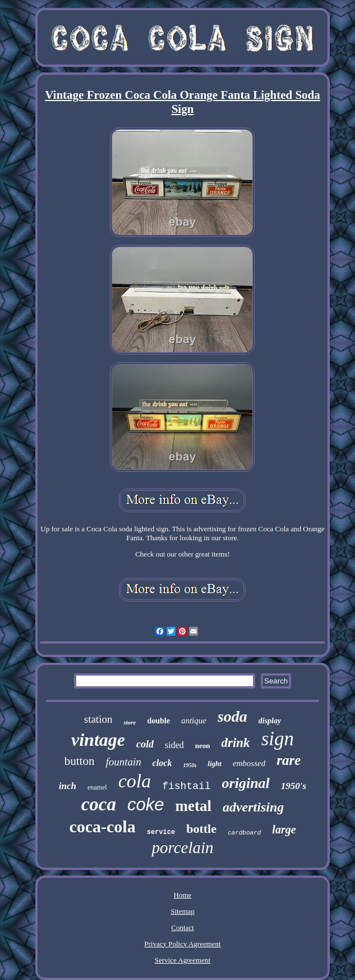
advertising (253, 807)
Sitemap (183, 911)
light (215, 764)
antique (194, 721)
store (130, 722)
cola (135, 781)
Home (183, 895)
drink (235, 743)
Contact (182, 927)
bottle (201, 829)
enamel (97, 787)
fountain (123, 762)
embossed (249, 763)
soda (232, 716)
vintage (98, 740)
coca (99, 804)
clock (162, 763)
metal (193, 806)
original (246, 783)
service (161, 832)
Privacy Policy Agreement (182, 944)
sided (174, 745)
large (284, 829)
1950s (190, 765)
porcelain (182, 847)
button (80, 761)
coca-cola (102, 826)
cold (145, 744)
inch (68, 786)
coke (146, 804)
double (158, 721)
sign (278, 739)
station (98, 719)
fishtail (186, 786)
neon (203, 746)
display (270, 721)
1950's (294, 786)
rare (289, 760)
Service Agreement (183, 960)
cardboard (244, 833)
